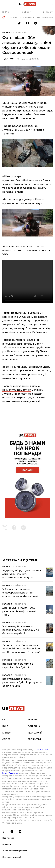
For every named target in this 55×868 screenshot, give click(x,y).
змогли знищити (24, 320)
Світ (5, 720)
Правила (7, 844)
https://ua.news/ (42, 749)
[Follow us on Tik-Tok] (19, 23)
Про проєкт (8, 838)
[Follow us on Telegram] (36, 23)
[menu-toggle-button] (3, 4)
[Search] (52, 4)
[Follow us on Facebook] (27, 23)
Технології (35, 733)
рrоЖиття (34, 739)
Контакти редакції (12, 857)
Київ (5, 726)
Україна (33, 720)
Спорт (6, 739)
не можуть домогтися (17, 390)
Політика (34, 726)
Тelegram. (9, 134)
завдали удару (41, 367)
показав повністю (24, 347)
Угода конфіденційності (15, 851)
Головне (7, 33)
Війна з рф (21, 33)
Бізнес (7, 733)
